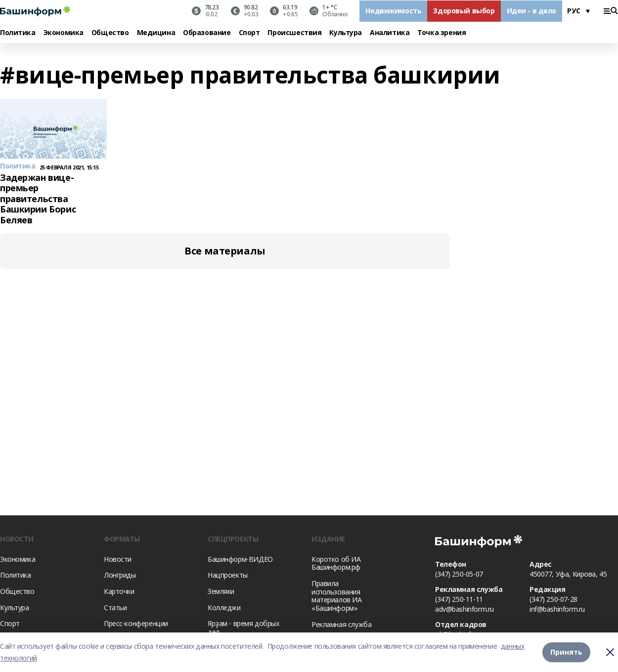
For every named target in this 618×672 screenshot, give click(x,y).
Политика (18, 33)
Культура (346, 33)
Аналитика (390, 33)
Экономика (64, 33)
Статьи (115, 608)
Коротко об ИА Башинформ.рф (336, 563)
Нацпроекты (228, 575)
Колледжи (224, 608)
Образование (207, 33)
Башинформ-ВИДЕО (240, 559)
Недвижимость (393, 11)
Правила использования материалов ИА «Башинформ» (337, 596)
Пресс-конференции (136, 623)
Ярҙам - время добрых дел (243, 628)
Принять (566, 652)
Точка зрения (441, 33)
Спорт (249, 33)
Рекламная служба (341, 624)
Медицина (156, 33)
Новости (118, 559)
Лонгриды (120, 575)
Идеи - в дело (532, 11)
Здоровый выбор (464, 11)
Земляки (221, 591)
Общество (110, 33)
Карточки (119, 591)
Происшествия (294, 33)
